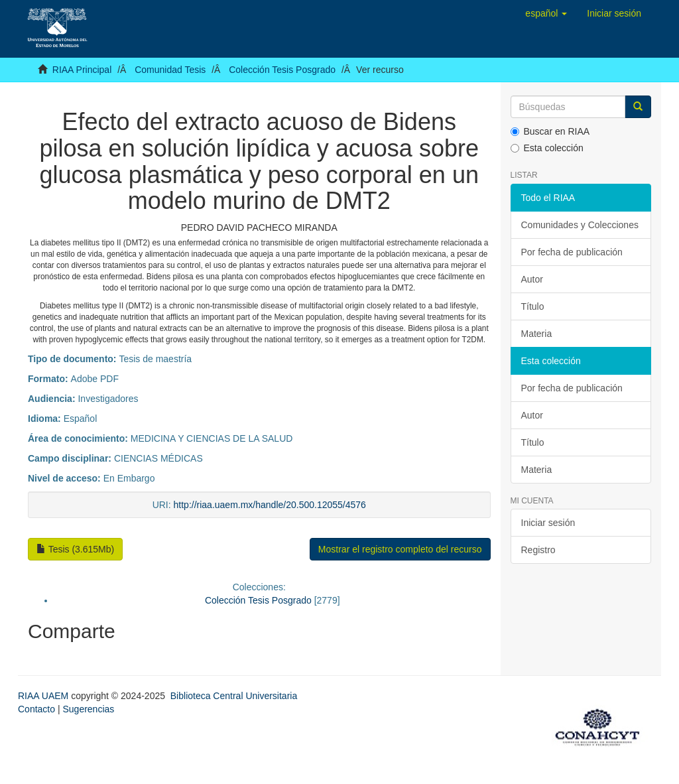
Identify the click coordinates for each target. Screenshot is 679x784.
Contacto (36, 709)
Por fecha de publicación (572, 252)
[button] (546, 13)
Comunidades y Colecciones (580, 225)
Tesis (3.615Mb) (75, 549)
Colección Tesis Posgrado (282, 70)
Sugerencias (88, 709)
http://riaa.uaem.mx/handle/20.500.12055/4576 (270, 505)
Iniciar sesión (548, 523)
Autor (532, 279)
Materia (537, 334)
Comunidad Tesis (170, 70)
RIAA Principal (82, 70)
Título (533, 306)
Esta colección (547, 148)
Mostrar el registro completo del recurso (400, 549)
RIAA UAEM (44, 696)
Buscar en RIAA (550, 131)
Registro (538, 550)
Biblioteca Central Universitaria (234, 696)
